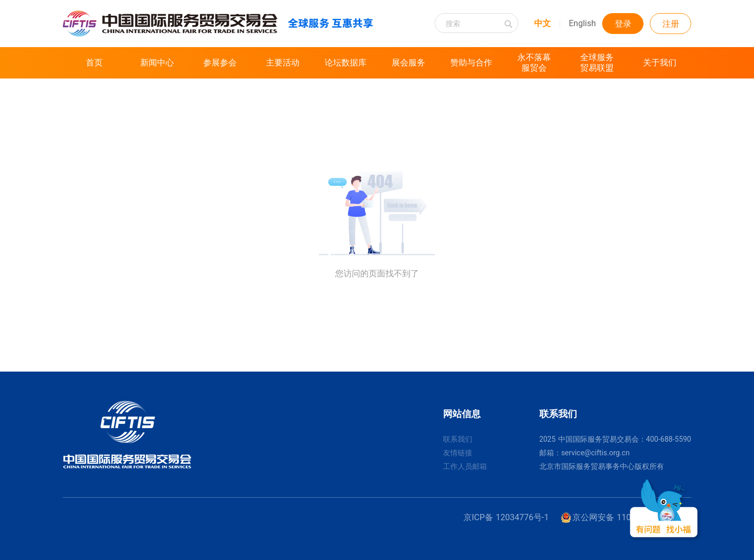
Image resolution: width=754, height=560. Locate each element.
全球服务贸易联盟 (597, 63)
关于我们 (660, 63)
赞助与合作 (471, 63)
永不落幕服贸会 (534, 63)
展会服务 (408, 63)
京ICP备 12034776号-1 (506, 517)
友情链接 (458, 453)
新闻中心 (157, 63)
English (582, 23)
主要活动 (283, 63)
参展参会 (220, 63)
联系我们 (458, 439)
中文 (542, 23)
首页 (94, 63)
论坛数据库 (346, 63)
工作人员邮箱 (465, 466)
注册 (671, 24)
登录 (623, 24)
